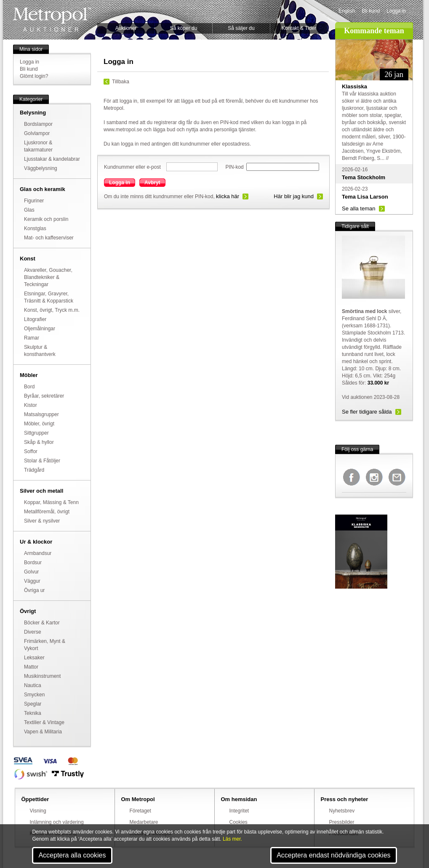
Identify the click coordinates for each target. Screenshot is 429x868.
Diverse (33, 632)
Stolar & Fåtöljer (42, 461)
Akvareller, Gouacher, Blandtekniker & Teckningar (48, 277)
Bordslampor (38, 124)
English (347, 11)
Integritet (239, 811)
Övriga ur (34, 590)
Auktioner (126, 28)
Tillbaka (121, 82)
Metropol (52, 20)
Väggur (32, 581)
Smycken (34, 695)
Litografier (35, 319)
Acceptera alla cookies (72, 855)
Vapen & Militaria (43, 732)
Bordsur (33, 563)
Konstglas (35, 228)
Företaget (140, 811)
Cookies (238, 822)
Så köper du (184, 28)
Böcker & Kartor (42, 623)
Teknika (33, 713)
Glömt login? (34, 76)
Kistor (31, 405)
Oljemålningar (40, 329)
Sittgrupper (36, 433)
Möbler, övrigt (39, 424)
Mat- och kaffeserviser (49, 238)
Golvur (31, 572)
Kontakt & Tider (299, 28)
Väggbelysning (41, 168)
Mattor (31, 667)
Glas (29, 210)
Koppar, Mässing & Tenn (51, 502)
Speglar (33, 704)
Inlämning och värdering (57, 822)
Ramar (32, 338)
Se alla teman (359, 208)
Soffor (31, 451)
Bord (29, 387)
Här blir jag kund (294, 196)
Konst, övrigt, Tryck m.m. (52, 310)
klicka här (228, 196)
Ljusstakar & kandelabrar (52, 159)
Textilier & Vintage (44, 722)
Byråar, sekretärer (44, 396)
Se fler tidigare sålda (367, 412)
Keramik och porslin (46, 219)
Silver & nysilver (42, 521)
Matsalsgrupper (41, 414)
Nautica (33, 685)
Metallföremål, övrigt (47, 512)
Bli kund (371, 11)
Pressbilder (342, 822)
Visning (38, 811)
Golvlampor (37, 133)
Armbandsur (38, 553)
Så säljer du (241, 28)
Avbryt (152, 183)
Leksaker (34, 658)
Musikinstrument (42, 676)
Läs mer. (232, 839)
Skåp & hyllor (39, 442)
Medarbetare (144, 822)
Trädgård (34, 470)
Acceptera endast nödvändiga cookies (333, 855)
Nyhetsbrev (342, 811)
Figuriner (34, 201)
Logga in (396, 11)
